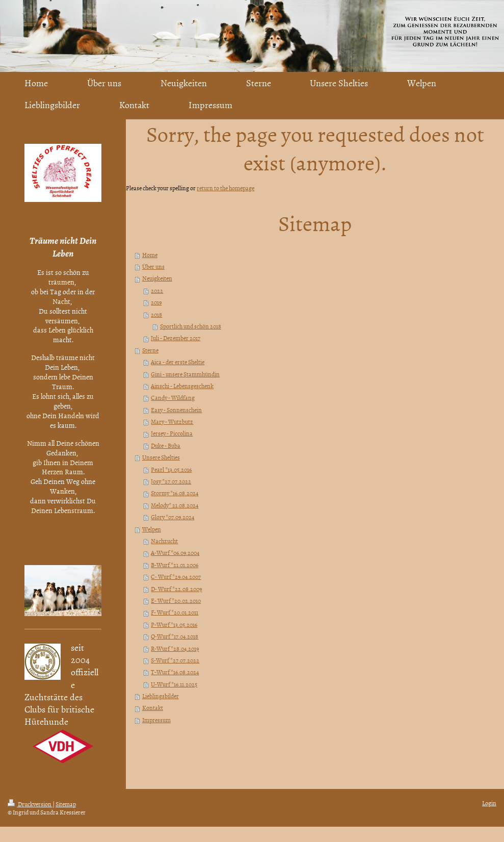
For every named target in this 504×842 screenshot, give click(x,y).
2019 (156, 302)
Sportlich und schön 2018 (191, 326)
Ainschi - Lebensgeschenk (182, 386)
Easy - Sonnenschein (176, 410)
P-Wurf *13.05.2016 (174, 625)
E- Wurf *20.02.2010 (176, 601)
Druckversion (30, 804)
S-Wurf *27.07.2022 (175, 660)
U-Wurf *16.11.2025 (174, 684)
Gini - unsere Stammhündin (185, 374)
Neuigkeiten (157, 278)
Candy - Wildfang (173, 398)
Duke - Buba (166, 446)
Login (489, 803)
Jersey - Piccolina (172, 433)
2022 (157, 291)
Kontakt (153, 708)
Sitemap (66, 804)
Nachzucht (164, 541)
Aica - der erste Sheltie (178, 362)
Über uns (153, 267)
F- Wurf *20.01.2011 (175, 613)
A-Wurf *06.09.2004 (175, 553)
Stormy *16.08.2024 (175, 493)
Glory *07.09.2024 (173, 517)
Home (150, 255)
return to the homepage (226, 188)
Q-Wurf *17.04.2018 (175, 636)
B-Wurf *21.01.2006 (175, 565)
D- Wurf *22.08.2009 (176, 589)
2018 (156, 315)
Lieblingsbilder (161, 696)
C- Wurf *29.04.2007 (176, 577)
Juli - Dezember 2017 (176, 338)
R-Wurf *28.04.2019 (175, 649)
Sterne (150, 350)
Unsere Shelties (161, 457)
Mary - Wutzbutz (172, 422)
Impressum (156, 720)
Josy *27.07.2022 (171, 481)
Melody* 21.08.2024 (175, 505)
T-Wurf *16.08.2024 (175, 672)
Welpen (152, 529)
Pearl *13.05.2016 (171, 470)
